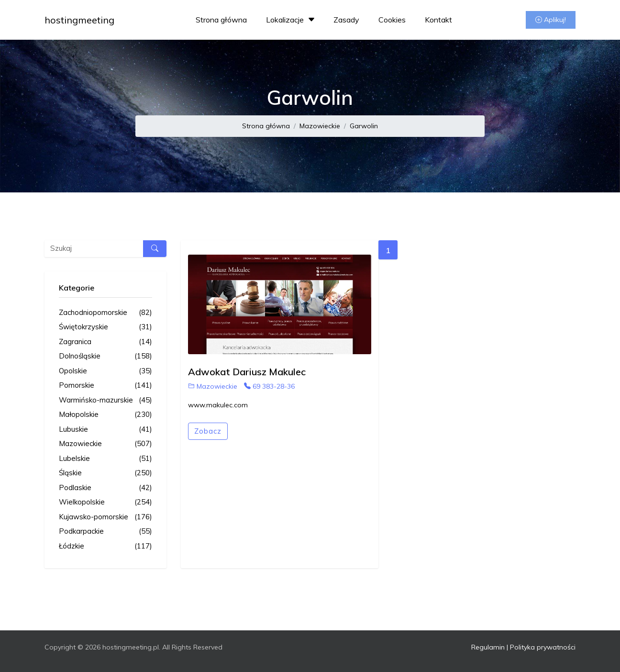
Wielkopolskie (105, 502)
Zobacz (208, 431)
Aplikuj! (551, 20)
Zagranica (105, 342)
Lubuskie (105, 430)
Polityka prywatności (543, 647)
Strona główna (221, 20)
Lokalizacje (292, 20)
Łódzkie (105, 546)
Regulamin (488, 647)
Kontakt (438, 20)
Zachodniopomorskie (105, 313)
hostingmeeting (79, 20)
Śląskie (105, 473)
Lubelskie (105, 459)
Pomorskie (105, 386)
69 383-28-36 (269, 386)
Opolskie (105, 371)
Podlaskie (105, 488)
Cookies (392, 20)
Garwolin (364, 126)
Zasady (346, 20)
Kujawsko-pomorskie (105, 517)
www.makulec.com (218, 405)
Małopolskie (105, 415)
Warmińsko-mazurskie (105, 400)
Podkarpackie (105, 532)
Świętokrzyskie (105, 327)
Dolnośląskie (105, 356)
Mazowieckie (320, 126)
